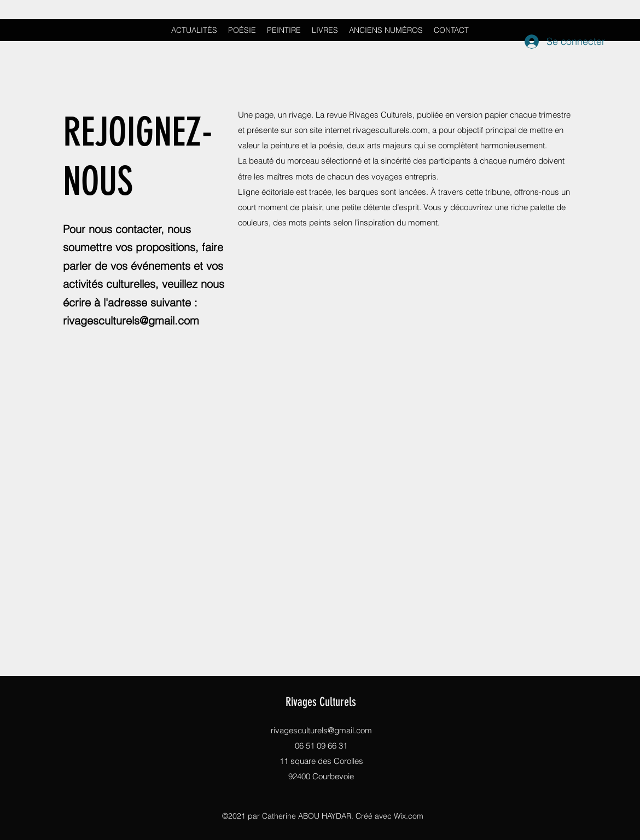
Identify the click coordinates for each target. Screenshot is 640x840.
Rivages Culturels (321, 702)
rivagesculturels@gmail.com (131, 320)
